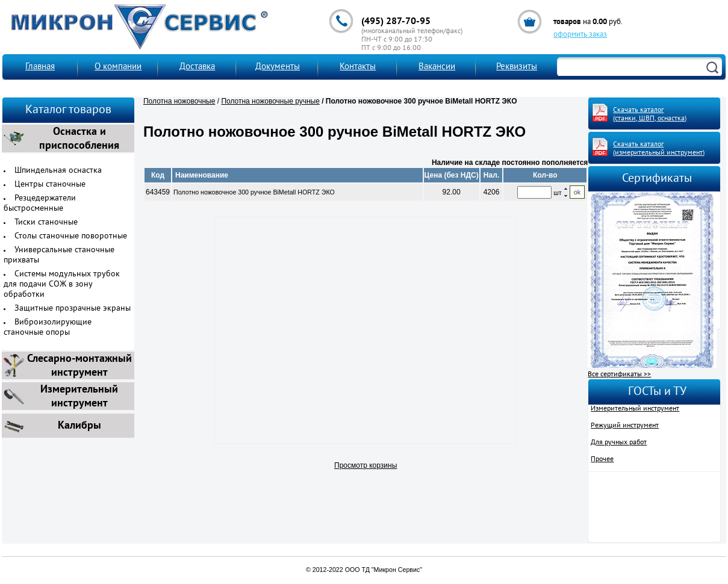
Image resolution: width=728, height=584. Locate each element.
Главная (40, 67)
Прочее (602, 459)
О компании (118, 67)
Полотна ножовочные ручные (270, 101)
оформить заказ (580, 35)
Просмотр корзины (366, 465)
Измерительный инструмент (635, 409)
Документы (278, 67)
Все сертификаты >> (619, 374)
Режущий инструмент (625, 426)
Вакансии (437, 67)
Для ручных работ (619, 443)
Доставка (197, 67)
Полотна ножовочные (179, 101)
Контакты (358, 67)
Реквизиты (517, 67)
